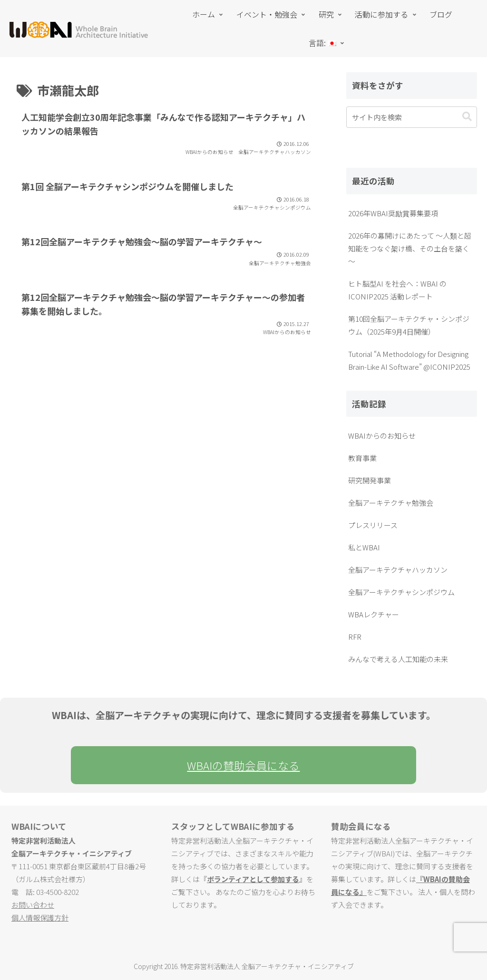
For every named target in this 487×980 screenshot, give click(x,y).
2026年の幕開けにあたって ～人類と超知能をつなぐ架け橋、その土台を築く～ (410, 248)
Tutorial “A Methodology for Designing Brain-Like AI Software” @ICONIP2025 (409, 360)
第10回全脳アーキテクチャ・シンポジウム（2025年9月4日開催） (409, 325)
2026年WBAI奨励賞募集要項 (393, 213)
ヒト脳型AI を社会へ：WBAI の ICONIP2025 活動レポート (397, 290)
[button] (467, 117)
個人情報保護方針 (40, 918)
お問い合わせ (33, 905)
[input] (411, 117)
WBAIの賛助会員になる (243, 765)
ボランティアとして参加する (253, 879)
